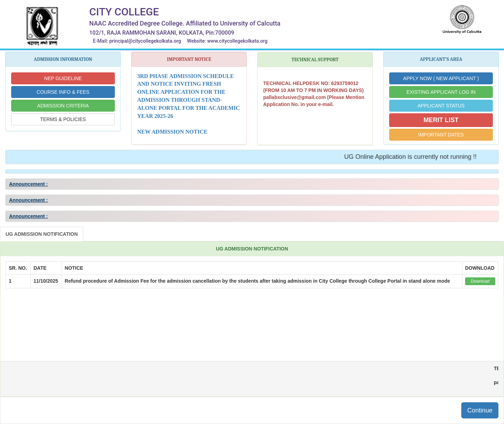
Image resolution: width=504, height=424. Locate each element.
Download (480, 281)
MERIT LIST (441, 120)
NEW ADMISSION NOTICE (172, 132)
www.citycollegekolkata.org (237, 41)
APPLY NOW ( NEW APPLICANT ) (441, 78)
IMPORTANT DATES (441, 135)
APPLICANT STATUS (441, 106)
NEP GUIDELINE (63, 78)
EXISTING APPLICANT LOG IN (441, 92)
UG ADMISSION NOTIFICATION (42, 234)
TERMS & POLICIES (63, 119)
